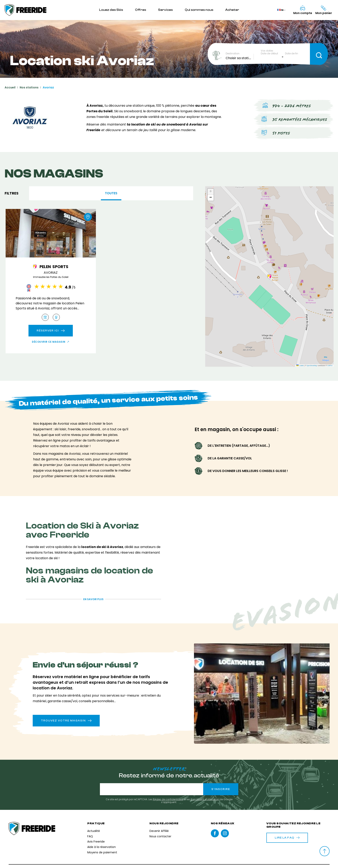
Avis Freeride (96, 842)
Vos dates (267, 51)
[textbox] (240, 58)
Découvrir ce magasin (49, 342)
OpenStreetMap (312, 366)
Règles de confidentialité (168, 799)
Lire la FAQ (287, 838)
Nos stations (29, 87)
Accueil (10, 87)
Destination (233, 54)
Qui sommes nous (199, 10)
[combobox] (240, 58)
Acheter (232, 10)
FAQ (90, 836)
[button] (269, 277)
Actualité (94, 831)
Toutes (111, 193)
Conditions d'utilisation (205, 799)
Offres (141, 10)
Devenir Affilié (159, 831)
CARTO (330, 366)
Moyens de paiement (102, 852)
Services (165, 10)
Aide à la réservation (102, 847)
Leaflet (300, 366)
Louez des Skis (111, 10)
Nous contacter (160, 836)
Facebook (215, 833)
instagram (225, 833)
